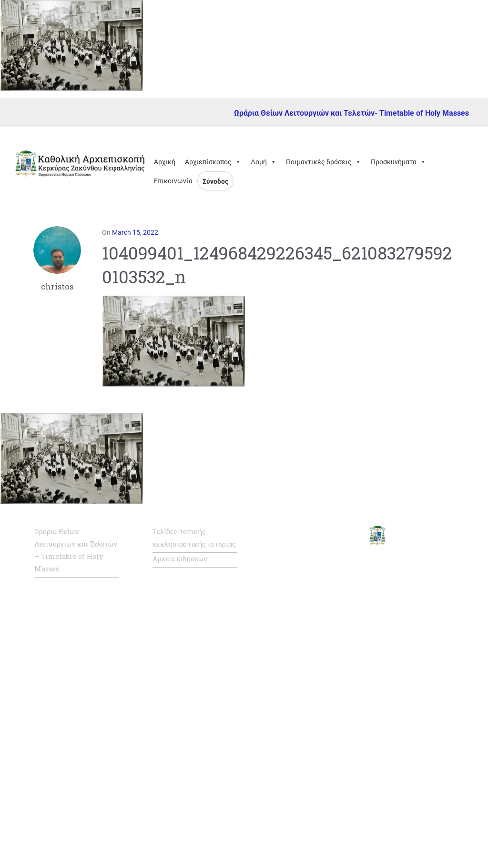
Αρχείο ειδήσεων (180, 559)
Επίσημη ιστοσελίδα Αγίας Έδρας (304, 567)
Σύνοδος (215, 181)
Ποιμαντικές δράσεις (324, 162)
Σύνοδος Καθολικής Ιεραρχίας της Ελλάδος (309, 599)
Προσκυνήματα (398, 162)
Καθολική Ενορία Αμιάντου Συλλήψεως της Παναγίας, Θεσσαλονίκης (307, 806)
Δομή (264, 162)
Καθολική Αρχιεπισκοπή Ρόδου (311, 697)
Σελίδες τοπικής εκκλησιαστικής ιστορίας (194, 538)
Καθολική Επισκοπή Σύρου (304, 729)
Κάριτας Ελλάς (296, 845)
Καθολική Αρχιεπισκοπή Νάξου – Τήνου (311, 664)
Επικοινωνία (173, 181)
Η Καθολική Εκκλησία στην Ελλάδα (307, 632)
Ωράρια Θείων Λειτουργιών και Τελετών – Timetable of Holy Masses (76, 550)
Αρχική (165, 162)
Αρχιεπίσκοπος (213, 162)
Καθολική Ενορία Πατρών (300, 761)
